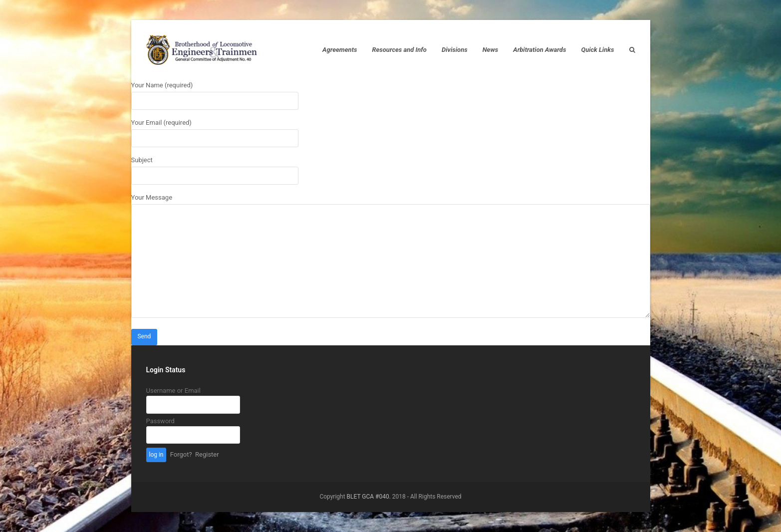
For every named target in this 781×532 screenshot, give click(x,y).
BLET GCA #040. (369, 497)
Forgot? (181, 454)
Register (207, 454)
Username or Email (173, 391)
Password (160, 421)
